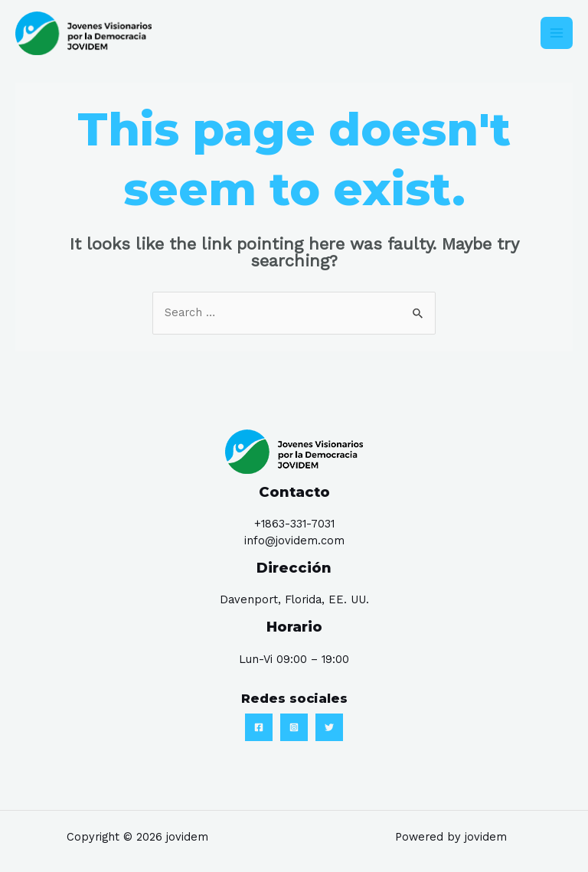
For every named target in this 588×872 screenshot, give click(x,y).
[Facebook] (259, 728)
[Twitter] (329, 728)
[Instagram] (294, 728)
